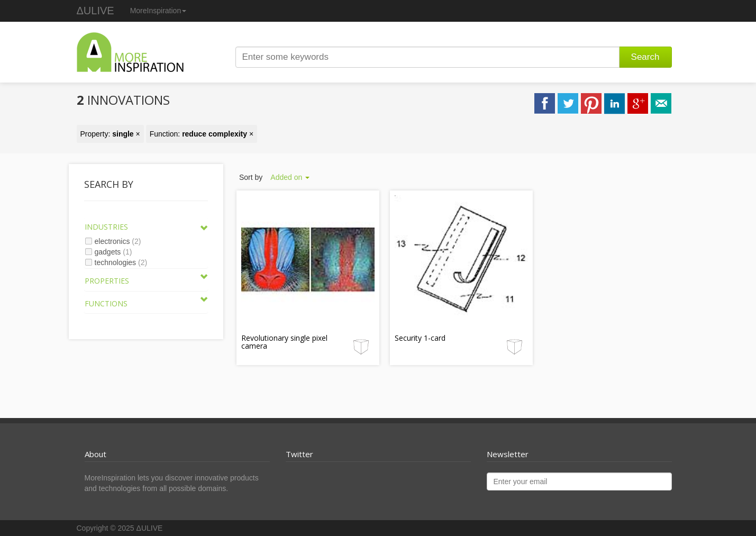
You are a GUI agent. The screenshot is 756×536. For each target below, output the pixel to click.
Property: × (110, 134)
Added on (290, 177)
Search (645, 57)
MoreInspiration (158, 11)
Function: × (202, 134)
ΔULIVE (95, 11)
